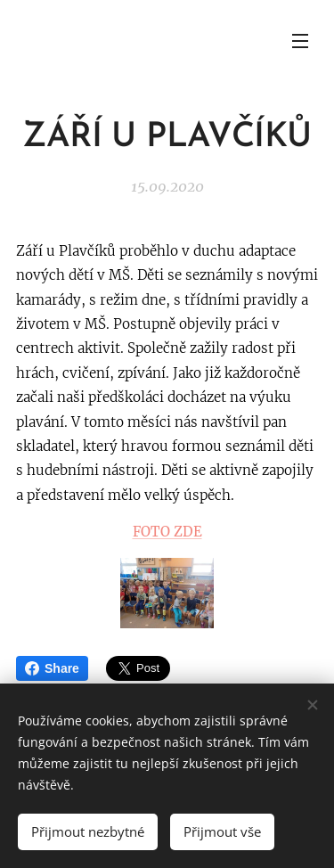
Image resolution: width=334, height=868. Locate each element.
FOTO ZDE (167, 532)
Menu (300, 41)
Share (52, 668)
